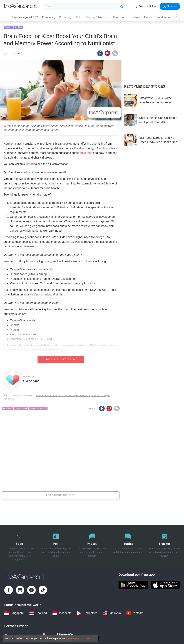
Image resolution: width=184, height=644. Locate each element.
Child (78, 17)
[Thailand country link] (38, 612)
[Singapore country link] (14, 612)
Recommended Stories (145, 86)
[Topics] (128, 545)
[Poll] (56, 545)
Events (148, 17)
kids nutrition (21, 408)
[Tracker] (164, 545)
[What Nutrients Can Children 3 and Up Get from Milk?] (153, 119)
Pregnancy (49, 17)
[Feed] (20, 545)
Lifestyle (135, 17)
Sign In (169, 6)
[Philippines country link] (87, 612)
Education (119, 17)
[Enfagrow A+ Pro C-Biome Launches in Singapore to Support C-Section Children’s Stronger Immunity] (153, 99)
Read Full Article (61, 359)
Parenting (65, 17)
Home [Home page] (6, 394)
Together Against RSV (25, 17)
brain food (8, 408)
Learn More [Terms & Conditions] (73, 638)
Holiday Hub (164, 17)
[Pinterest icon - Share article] (108, 52)
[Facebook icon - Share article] (100, 52)
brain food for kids (38, 408)
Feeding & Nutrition (97, 17)
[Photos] (92, 545)
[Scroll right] (177, 17)
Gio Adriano (31, 380)
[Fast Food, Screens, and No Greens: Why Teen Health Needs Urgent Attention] (153, 139)
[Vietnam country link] (135, 612)
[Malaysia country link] (112, 612)
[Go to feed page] (21, 8)
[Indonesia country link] (62, 612)
